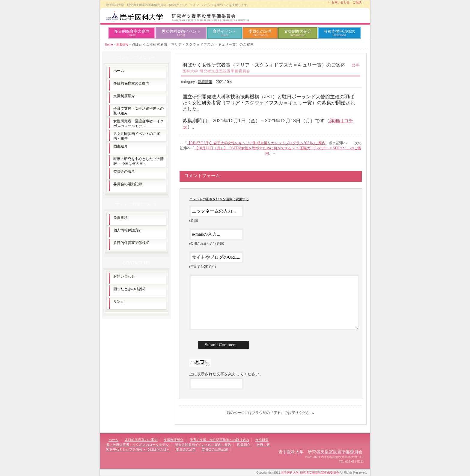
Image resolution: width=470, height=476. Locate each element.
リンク (119, 302)
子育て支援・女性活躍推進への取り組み (138, 111)
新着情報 (122, 45)
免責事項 (120, 218)
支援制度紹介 (124, 96)
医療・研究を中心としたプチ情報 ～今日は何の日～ (138, 161)
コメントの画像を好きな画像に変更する (219, 199)
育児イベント (225, 33)
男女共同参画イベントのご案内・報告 (137, 136)
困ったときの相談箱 (129, 289)
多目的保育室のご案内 (131, 83)
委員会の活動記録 (128, 184)
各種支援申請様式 (339, 33)
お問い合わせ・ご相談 (347, 2)
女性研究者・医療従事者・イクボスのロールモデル (138, 123)
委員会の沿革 (260, 33)
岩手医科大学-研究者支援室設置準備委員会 (310, 473)
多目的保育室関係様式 (131, 243)
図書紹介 (120, 146)
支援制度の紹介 (298, 33)
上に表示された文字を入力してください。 (226, 374)
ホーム (119, 71)
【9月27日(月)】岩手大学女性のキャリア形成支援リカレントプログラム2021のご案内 (256, 143)
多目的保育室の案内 (132, 33)
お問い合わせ (124, 276)
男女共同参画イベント (181, 33)
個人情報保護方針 (128, 230)
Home (109, 45)
